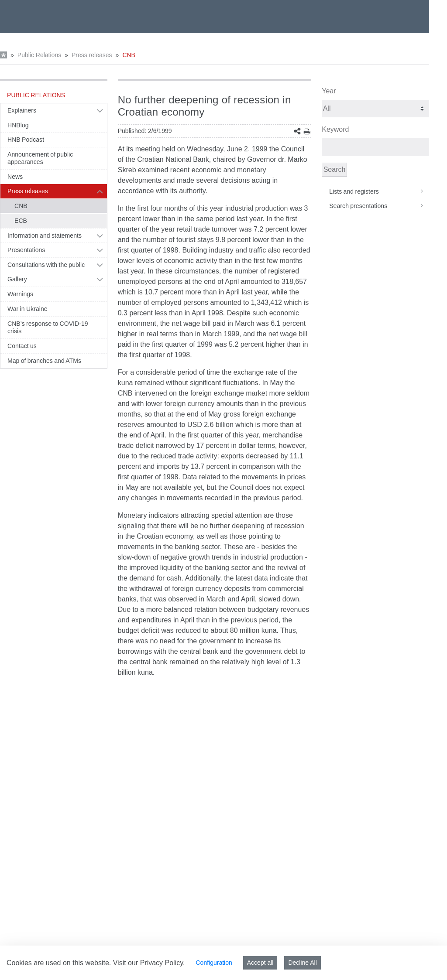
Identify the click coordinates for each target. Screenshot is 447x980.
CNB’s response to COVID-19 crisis (48, 328)
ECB (21, 221)
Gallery (17, 279)
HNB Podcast (26, 140)
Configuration (214, 963)
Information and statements (45, 236)
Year (329, 91)
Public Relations (39, 55)
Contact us (22, 346)
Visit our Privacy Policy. (149, 963)
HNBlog (18, 125)
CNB (129, 55)
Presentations (26, 250)
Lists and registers (379, 191)
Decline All (302, 963)
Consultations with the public (46, 265)
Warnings (20, 294)
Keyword (335, 129)
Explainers (22, 110)
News (15, 177)
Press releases (92, 55)
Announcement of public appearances (40, 158)
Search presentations (379, 206)
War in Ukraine (28, 309)
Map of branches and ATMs (44, 361)
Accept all (260, 963)
